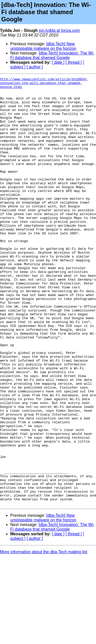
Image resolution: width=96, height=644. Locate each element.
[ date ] (58, 62)
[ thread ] (74, 62)
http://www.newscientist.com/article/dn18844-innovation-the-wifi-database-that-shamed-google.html (44, 84)
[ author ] (35, 67)
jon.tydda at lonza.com (59, 30)
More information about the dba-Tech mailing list (44, 637)
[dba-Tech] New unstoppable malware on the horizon (43, 46)
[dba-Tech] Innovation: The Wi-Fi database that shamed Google (52, 55)
